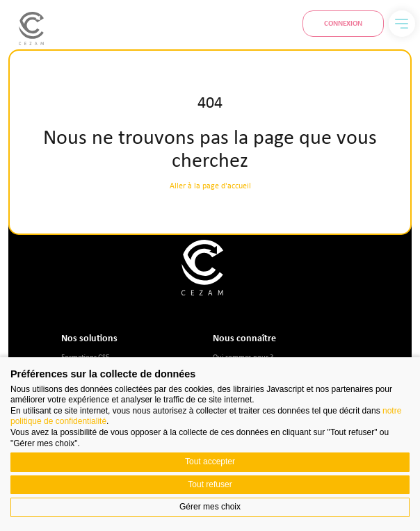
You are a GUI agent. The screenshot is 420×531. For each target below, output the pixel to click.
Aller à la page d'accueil (210, 186)
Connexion (343, 23)
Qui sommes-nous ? (243, 356)
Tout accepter (210, 461)
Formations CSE (85, 356)
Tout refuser (210, 484)
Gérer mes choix (210, 507)
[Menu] (402, 24)
